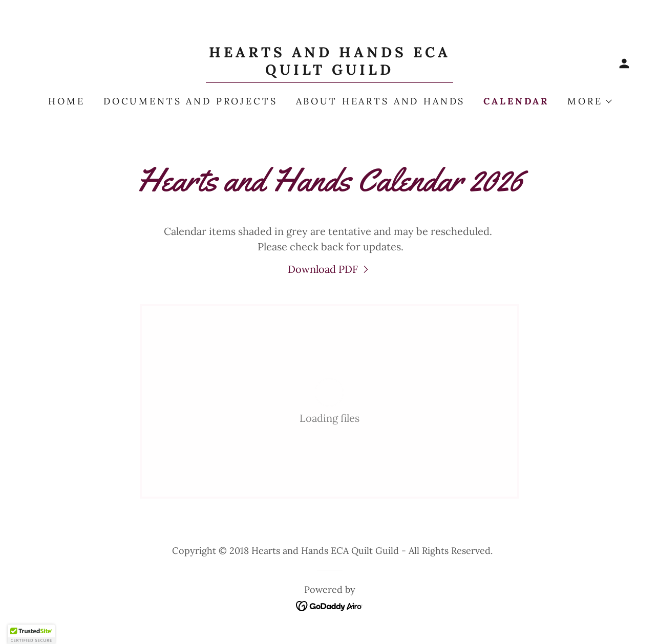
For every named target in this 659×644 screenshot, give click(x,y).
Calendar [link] (516, 101)
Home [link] (66, 101)
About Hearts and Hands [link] (381, 101)
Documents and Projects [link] (190, 101)
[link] (329, 71)
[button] (624, 63)
